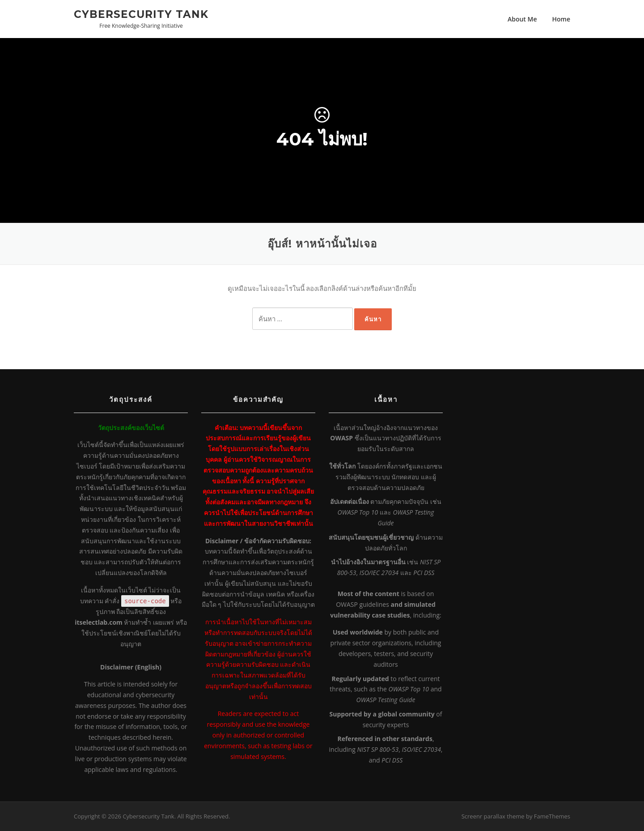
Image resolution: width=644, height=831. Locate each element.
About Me (522, 19)
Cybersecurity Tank (141, 14)
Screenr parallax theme (493, 816)
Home (561, 19)
